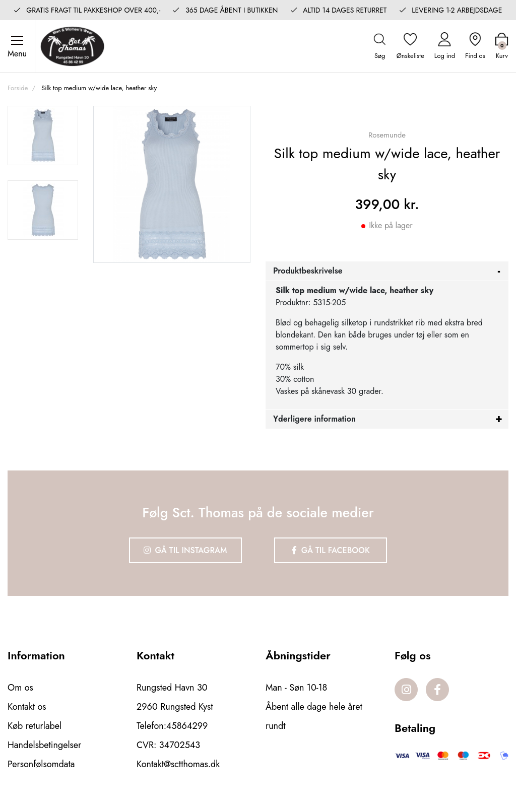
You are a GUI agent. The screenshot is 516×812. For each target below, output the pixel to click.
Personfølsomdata (41, 764)
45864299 (187, 726)
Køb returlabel (35, 726)
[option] (43, 136)
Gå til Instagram (185, 550)
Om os (20, 688)
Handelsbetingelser (44, 745)
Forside (18, 88)
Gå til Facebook (331, 550)
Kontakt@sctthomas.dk (178, 764)
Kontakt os (27, 707)
